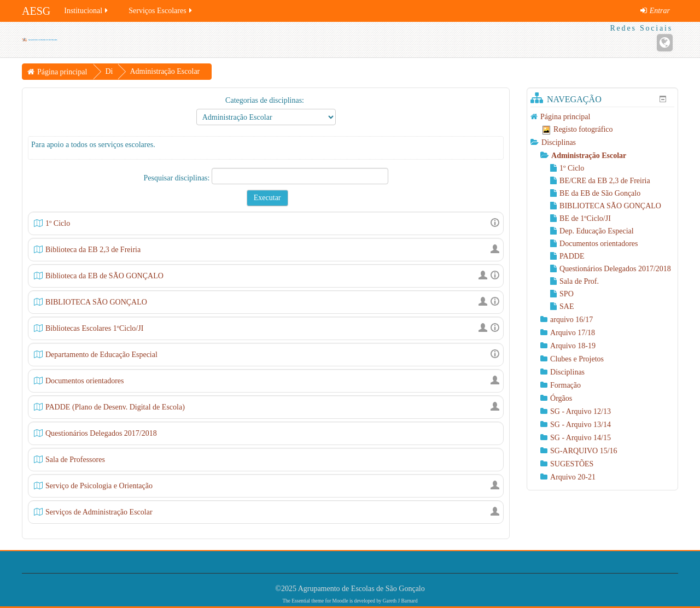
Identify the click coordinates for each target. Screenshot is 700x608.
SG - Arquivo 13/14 (581, 425)
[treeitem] (602, 117)
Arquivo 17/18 (573, 333)
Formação (565, 385)
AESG (36, 11)
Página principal (565, 117)
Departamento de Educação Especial (101, 355)
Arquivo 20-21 (573, 477)
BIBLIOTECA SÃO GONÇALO (96, 302)
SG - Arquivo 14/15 (581, 438)
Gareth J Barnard (400, 601)
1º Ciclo (58, 223)
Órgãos (561, 398)
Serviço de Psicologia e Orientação (99, 486)
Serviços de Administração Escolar (99, 512)
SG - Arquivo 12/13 (581, 411)
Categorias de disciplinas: (265, 100)
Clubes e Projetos (577, 359)
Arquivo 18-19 (573, 346)
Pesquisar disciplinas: (178, 178)
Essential (301, 601)
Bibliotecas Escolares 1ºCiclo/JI (94, 328)
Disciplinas (559, 142)
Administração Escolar (589, 156)
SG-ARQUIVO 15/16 (584, 451)
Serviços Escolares (161, 11)
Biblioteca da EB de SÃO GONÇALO (104, 276)
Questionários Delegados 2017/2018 (101, 433)
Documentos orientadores (84, 381)
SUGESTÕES (572, 464)
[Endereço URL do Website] (665, 43)
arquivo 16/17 (571, 320)
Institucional (87, 11)
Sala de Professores (75, 460)
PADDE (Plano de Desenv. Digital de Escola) (115, 407)
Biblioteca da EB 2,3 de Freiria (93, 250)
